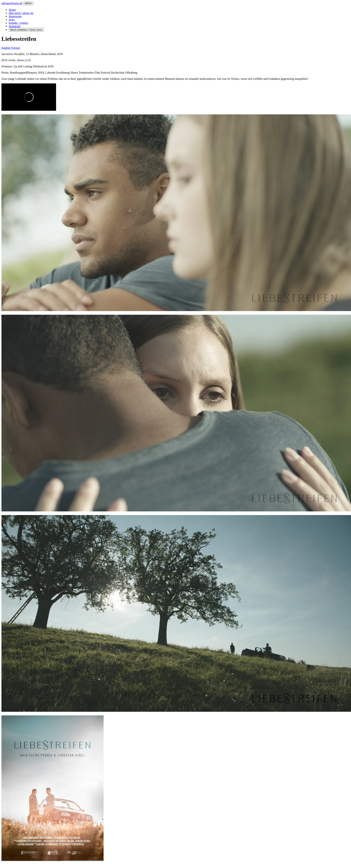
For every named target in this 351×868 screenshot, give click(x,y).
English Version (11, 48)
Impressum (15, 16)
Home (12, 10)
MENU (28, 3)
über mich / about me (21, 13)
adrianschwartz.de (12, 3)
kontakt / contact (18, 23)
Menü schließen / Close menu (26, 30)
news (12, 20)
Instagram (15, 26)
